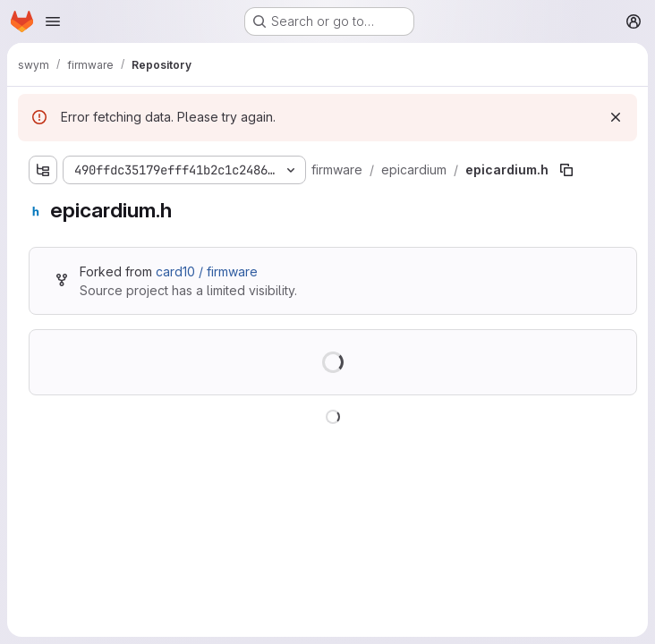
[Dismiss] (616, 117)
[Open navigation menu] (53, 21)
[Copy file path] (566, 170)
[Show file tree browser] (43, 170)
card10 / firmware (207, 271)
